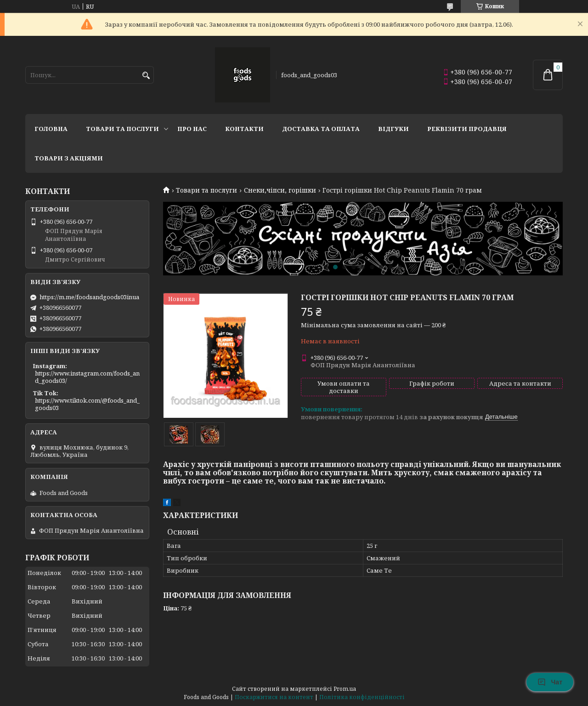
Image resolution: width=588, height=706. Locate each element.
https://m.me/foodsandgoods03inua (89, 297)
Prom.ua (345, 689)
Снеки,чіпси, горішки (280, 190)
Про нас (192, 129)
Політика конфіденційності (362, 697)
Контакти (244, 129)
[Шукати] (146, 76)
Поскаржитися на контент (274, 697)
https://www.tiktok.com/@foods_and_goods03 (87, 404)
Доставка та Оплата (321, 129)
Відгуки (393, 129)
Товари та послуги (122, 129)
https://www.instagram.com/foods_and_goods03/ (87, 377)
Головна (51, 129)
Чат (550, 682)
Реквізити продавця (467, 129)
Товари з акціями (69, 158)
